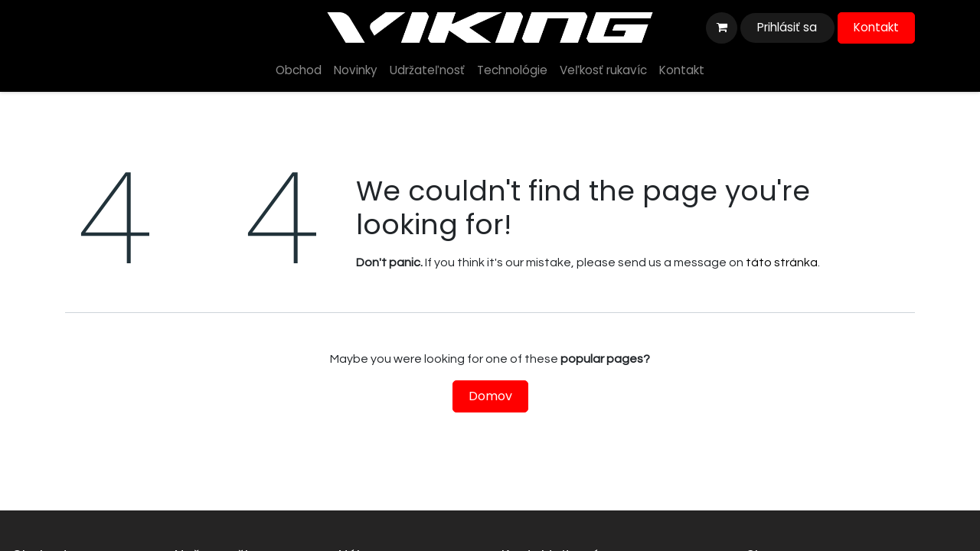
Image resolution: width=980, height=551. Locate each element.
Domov (490, 396)
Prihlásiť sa (787, 27)
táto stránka (782, 262)
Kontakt (876, 27)
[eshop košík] (721, 28)
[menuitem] (299, 71)
